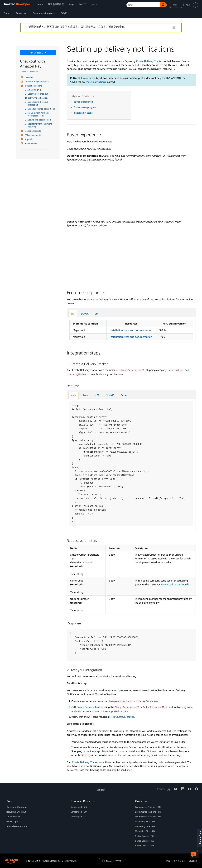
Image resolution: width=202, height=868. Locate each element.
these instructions (96, 82)
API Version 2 (37, 53)
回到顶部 (101, 790)
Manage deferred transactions (41, 109)
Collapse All (24, 71)
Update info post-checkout (40, 120)
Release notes (31, 143)
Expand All (34, 71)
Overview (29, 77)
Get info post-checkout (38, 94)
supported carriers (118, 711)
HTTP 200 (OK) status (122, 717)
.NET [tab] (97, 395)
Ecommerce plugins (85, 107)
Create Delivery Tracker (149, 61)
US (73, 314)
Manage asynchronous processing (38, 103)
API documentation (33, 135)
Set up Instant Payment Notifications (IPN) (38, 114)
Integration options (33, 86)
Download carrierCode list (176, 584)
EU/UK (85, 314)
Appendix (29, 139)
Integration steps (83, 113)
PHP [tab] (74, 395)
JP (96, 314)
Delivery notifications (38, 98)
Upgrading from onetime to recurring (40, 125)
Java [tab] (85, 395)
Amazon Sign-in (35, 90)
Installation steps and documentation (131, 330)
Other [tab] (124, 395)
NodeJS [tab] (110, 395)
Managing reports (32, 131)
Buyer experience (83, 102)
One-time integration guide (37, 82)
